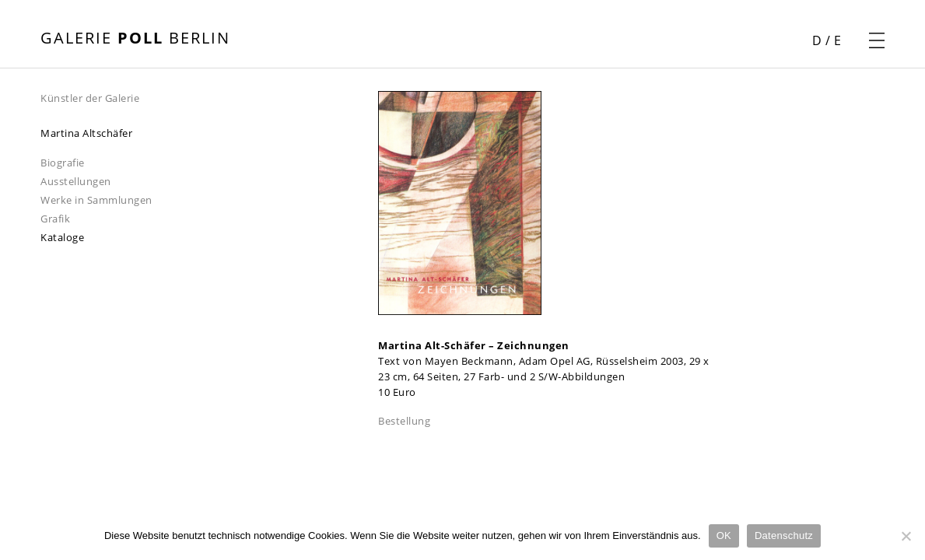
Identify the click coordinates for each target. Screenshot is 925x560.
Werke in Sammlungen (96, 200)
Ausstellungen (76, 181)
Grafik (55, 219)
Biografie (63, 163)
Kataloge (62, 237)
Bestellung (404, 421)
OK (724, 535)
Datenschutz (784, 535)
